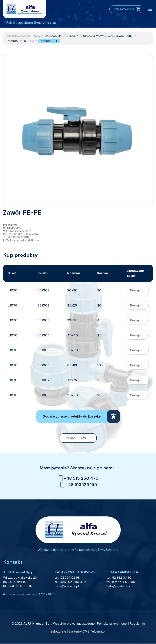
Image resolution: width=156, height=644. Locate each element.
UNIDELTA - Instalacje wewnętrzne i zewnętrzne (100, 36)
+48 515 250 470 (78, 478)
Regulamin (137, 624)
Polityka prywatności (112, 624)
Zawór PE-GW (76, 438)
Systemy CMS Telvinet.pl (87, 632)
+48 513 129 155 (78, 485)
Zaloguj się (58, 632)
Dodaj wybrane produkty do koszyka (72, 416)
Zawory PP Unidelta (21, 41)
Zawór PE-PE (49, 41)
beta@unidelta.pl (67, 586)
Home (36, 36)
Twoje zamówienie (124, 9)
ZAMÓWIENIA (53, 36)
